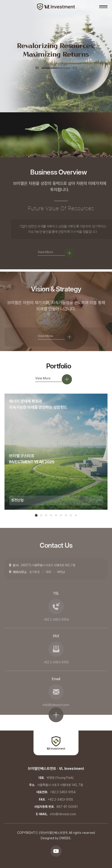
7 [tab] (66, 515)
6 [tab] (61, 515)
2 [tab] (41, 515)
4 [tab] (51, 515)
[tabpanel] (56, 462)
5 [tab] (56, 515)
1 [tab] (36, 515)
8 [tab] (71, 515)
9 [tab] (76, 515)
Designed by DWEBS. (56, 838)
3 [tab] (46, 515)
